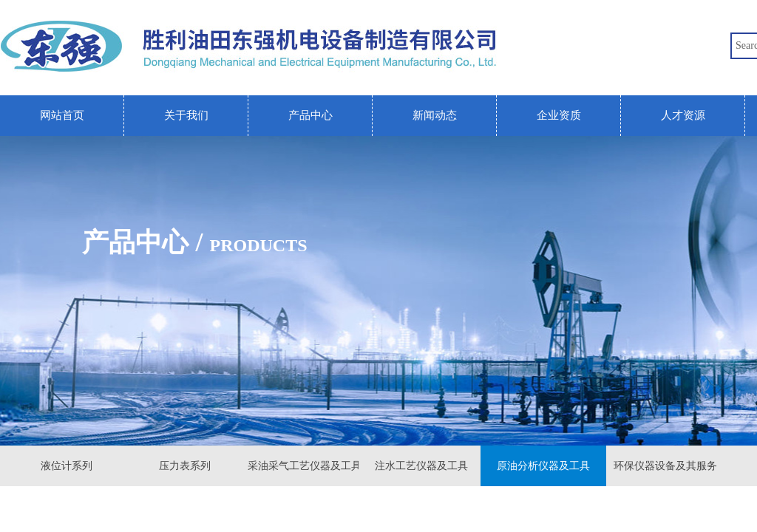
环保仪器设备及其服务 (665, 466)
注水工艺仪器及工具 (421, 466)
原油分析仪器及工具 (543, 466)
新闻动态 (435, 115)
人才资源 (683, 115)
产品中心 (310, 115)
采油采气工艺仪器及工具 (303, 466)
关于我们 (186, 115)
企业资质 (559, 115)
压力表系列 (185, 466)
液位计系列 (67, 466)
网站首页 (62, 115)
